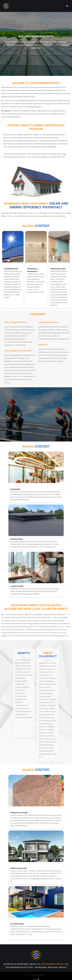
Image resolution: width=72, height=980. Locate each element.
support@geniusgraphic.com (55, 964)
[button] (67, 6)
